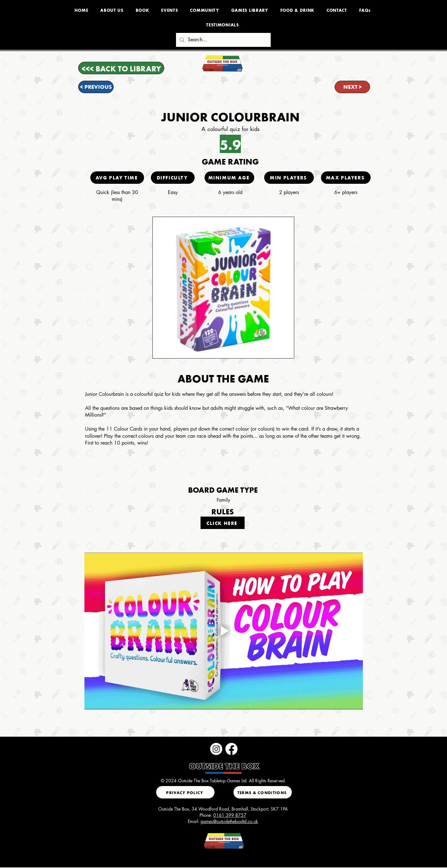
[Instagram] (216, 749)
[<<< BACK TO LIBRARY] (121, 68)
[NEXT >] (352, 87)
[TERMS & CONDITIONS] (263, 792)
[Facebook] (231, 749)
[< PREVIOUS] (96, 87)
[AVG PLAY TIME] (117, 178)
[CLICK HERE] (223, 523)
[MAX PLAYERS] (346, 178)
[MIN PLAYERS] (289, 178)
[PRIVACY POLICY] (185, 792)
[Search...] (223, 40)
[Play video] (224, 631)
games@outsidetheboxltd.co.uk (229, 821)
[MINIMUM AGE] (229, 178)
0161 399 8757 (230, 815)
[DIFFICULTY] (173, 178)
